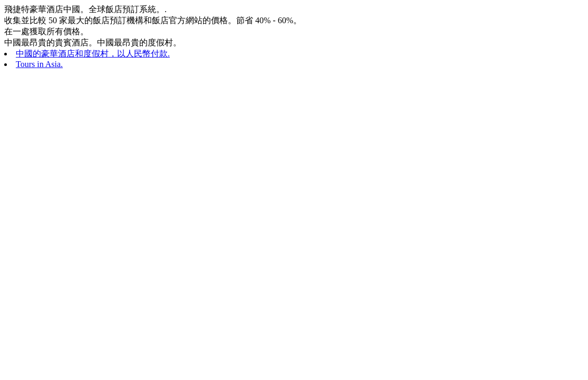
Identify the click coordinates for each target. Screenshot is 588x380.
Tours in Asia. (39, 64)
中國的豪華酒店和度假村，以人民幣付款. (93, 54)
